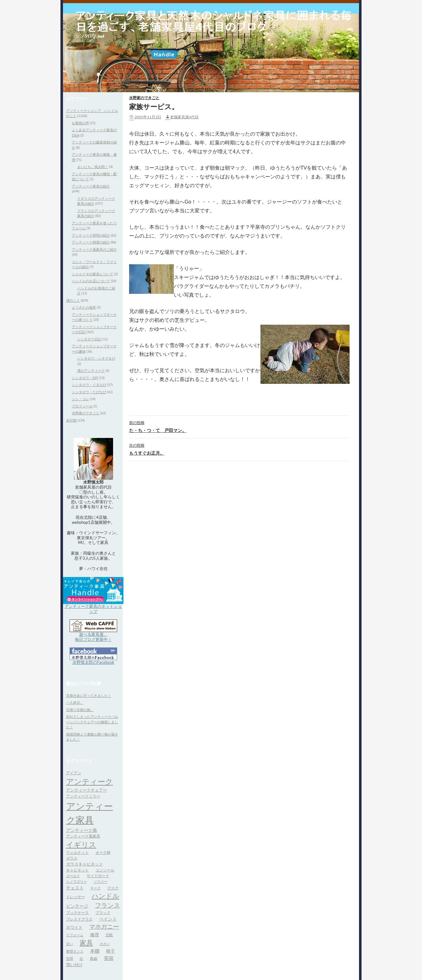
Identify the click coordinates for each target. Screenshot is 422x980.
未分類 (71, 420)
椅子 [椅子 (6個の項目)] (111, 951)
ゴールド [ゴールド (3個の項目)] (73, 876)
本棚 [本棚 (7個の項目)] (95, 951)
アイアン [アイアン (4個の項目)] (74, 773)
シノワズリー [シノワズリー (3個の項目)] (77, 881)
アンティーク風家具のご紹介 (94, 249)
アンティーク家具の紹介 (91, 186)
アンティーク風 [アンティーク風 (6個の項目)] (82, 830)
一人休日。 (75, 702)
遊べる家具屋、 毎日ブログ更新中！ (93, 637)
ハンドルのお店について (91, 281)
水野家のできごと (144, 98)
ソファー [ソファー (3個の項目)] (100, 881)
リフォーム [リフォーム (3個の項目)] (75, 935)
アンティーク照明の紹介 (91, 235)
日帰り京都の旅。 (80, 710)
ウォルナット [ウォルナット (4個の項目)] (77, 852)
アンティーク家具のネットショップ (93, 609)
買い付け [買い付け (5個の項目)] (74, 965)
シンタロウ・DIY (85, 378)
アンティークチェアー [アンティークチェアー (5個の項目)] (87, 790)
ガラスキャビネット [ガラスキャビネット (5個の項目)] (85, 864)
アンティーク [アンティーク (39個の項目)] (90, 781)
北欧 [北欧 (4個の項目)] (109, 935)
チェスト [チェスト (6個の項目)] (75, 888)
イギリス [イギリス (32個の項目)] (81, 844)
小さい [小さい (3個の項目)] (105, 944)
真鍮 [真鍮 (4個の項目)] (94, 958)
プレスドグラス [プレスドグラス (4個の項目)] (79, 919)
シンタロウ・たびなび (89, 392)
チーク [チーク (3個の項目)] (96, 888)
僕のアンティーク (91, 370)
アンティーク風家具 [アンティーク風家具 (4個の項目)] (83, 836)
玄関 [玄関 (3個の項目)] (70, 958)
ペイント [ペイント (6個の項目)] (108, 919)
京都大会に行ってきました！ (89, 695)
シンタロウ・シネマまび (96, 358)
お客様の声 (80, 123)
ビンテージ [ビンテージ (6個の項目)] (77, 906)
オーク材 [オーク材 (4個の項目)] (103, 852)
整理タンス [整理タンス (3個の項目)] (75, 951)
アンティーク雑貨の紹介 (91, 242)
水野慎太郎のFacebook (93, 662)
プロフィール (82, 406)
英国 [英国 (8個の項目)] (109, 958)
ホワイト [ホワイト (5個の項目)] (74, 927)
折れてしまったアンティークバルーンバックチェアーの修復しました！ (92, 722)
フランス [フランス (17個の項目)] (107, 905)
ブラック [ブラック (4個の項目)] (103, 913)
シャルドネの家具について (93, 274)
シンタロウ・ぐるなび (89, 385)
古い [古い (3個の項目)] (70, 944)
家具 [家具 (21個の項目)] (86, 943)
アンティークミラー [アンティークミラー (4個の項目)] (83, 796)
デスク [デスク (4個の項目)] (113, 888)
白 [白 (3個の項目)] (81, 958)
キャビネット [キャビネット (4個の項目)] (77, 870)
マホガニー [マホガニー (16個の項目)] (104, 926)
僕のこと (73, 300)
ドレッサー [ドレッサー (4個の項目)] (76, 897)
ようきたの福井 (84, 307)
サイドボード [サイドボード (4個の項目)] (98, 876)
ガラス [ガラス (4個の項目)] (72, 858)
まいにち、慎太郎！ (93, 167)
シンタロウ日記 (89, 339)
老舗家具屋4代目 (184, 117)
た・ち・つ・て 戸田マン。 (239, 426)
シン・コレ (80, 399)
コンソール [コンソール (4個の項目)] (105, 870)
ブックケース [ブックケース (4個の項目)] (77, 913)
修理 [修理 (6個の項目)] (94, 935)
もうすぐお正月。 (239, 449)
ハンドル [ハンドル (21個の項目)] (105, 896)
